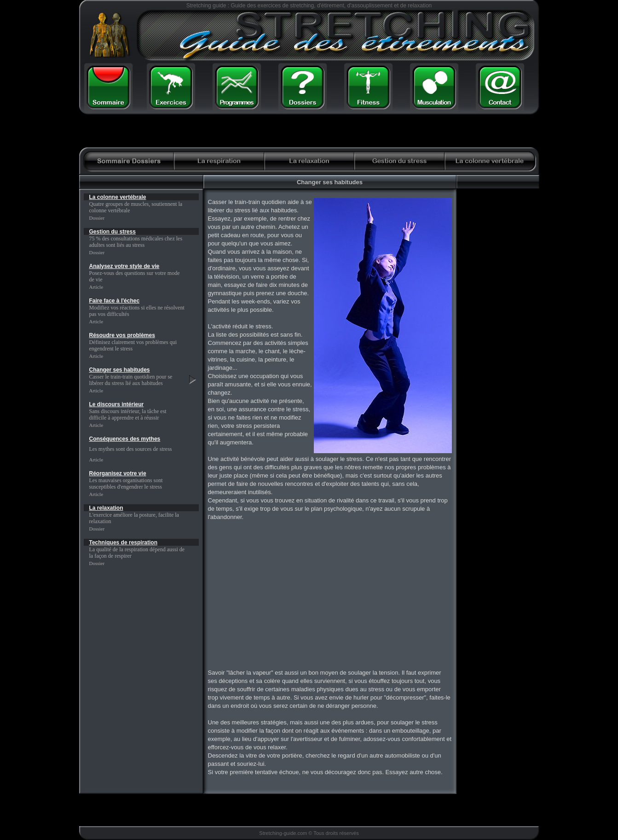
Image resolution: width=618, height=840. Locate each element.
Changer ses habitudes (120, 370)
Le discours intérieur (117, 404)
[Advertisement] (423, 131)
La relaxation (106, 508)
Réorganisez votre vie (118, 473)
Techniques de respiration (123, 542)
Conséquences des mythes (125, 439)
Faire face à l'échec (115, 301)
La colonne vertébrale (118, 197)
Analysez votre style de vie (124, 266)
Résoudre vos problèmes (122, 335)
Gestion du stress (113, 232)
